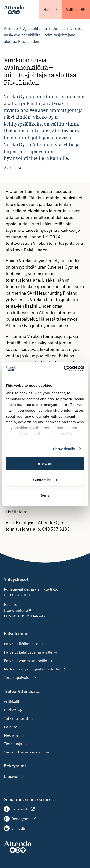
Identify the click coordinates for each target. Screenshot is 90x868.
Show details (64, 448)
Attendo (11, 28)
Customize (45, 479)
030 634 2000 (17, 595)
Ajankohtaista (35, 28)
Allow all (45, 464)
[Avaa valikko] (76, 10)
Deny (45, 495)
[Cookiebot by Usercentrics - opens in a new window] (64, 368)
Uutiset (59, 28)
